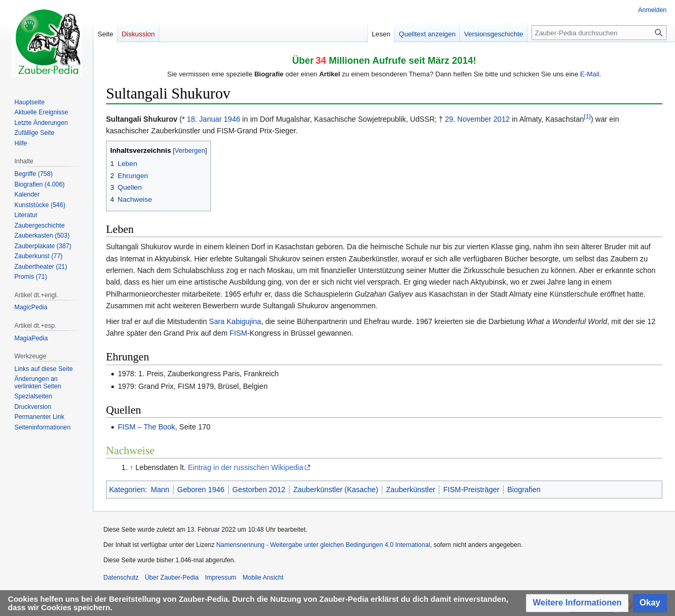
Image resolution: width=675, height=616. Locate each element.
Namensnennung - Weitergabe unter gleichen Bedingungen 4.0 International (323, 545)
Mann (160, 490)
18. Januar (204, 119)
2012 (502, 119)
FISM (238, 333)
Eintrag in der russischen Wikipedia (245, 467)
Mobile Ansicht (263, 578)
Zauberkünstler (411, 490)
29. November (468, 119)
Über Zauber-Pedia (172, 578)
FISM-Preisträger (471, 490)
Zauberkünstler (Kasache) (336, 490)
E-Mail (590, 74)
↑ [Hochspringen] (132, 467)
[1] (587, 116)
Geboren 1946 (201, 490)
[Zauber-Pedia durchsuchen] (599, 33)
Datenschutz (121, 578)
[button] (577, 603)
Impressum (221, 578)
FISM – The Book (146, 427)
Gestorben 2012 (259, 490)
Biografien (524, 490)
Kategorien (127, 490)
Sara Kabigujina (235, 321)
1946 (232, 119)
